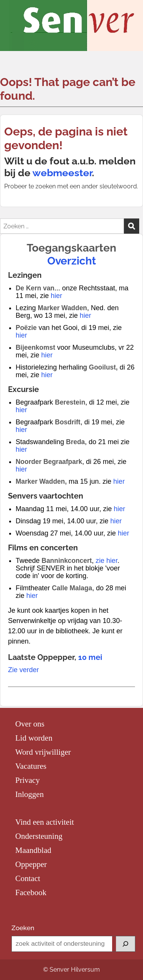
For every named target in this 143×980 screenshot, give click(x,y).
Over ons (30, 724)
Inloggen (30, 794)
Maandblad (33, 850)
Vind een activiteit (45, 822)
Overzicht (72, 261)
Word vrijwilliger (43, 752)
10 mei (90, 657)
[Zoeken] (125, 944)
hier (56, 296)
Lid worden (34, 738)
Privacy (27, 780)
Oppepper (31, 864)
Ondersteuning (39, 836)
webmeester (62, 173)
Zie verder (23, 670)
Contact (28, 878)
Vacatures (31, 766)
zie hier (107, 561)
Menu (14, 14)
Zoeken (23, 928)
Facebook (31, 892)
